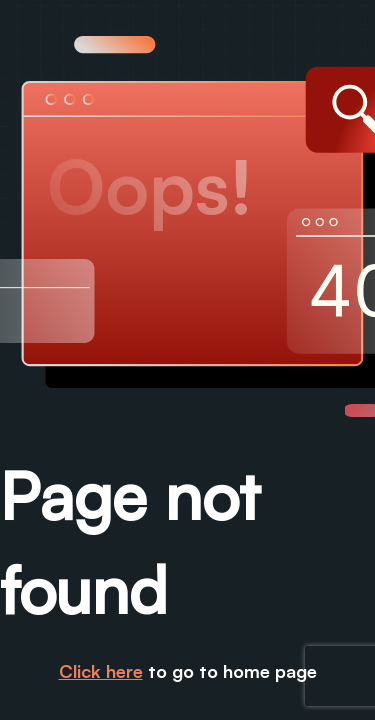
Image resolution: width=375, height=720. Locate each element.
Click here (101, 671)
